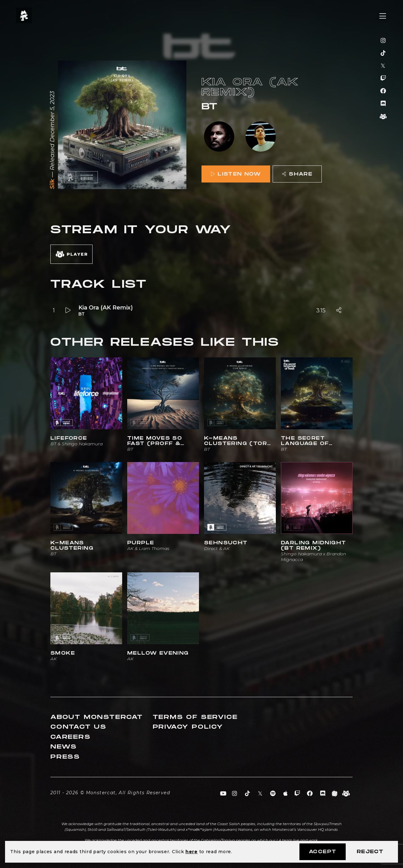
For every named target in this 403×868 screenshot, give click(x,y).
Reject (370, 852)
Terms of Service (195, 717)
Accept (323, 852)
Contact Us (78, 727)
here (192, 852)
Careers (71, 737)
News (64, 747)
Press (65, 757)
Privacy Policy (188, 727)
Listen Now (236, 174)
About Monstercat (97, 717)
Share (297, 174)
